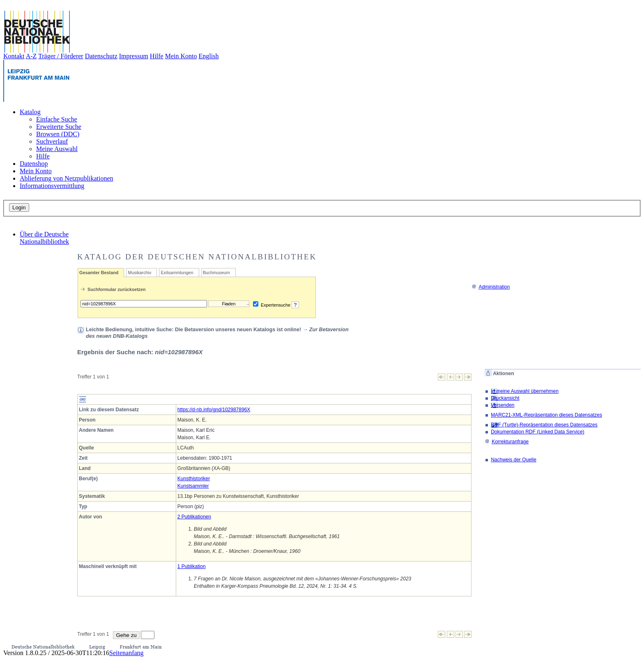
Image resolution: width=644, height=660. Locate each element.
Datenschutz (101, 56)
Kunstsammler (193, 486)
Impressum (134, 56)
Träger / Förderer (61, 56)
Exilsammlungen (177, 273)
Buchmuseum (216, 273)
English (209, 56)
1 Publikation (192, 566)
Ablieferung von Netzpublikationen (67, 178)
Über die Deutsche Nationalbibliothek (44, 238)
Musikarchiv (139, 273)
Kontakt (14, 56)
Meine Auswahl (57, 149)
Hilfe (157, 56)
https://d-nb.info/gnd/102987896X (214, 410)
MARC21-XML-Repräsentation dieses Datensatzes (546, 415)
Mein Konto (181, 56)
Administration (491, 287)
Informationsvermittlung (52, 186)
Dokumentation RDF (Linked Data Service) (537, 432)
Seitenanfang (126, 653)
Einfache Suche (57, 119)
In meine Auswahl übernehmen (525, 391)
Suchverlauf (52, 141)
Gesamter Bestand (99, 273)
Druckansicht (505, 398)
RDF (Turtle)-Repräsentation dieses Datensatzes (544, 425)
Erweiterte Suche (59, 127)
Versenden (503, 405)
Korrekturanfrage (507, 442)
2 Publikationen (194, 517)
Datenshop (34, 164)
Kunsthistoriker (194, 479)
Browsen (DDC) (58, 134)
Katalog (30, 112)
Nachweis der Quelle (514, 460)
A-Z (31, 56)
